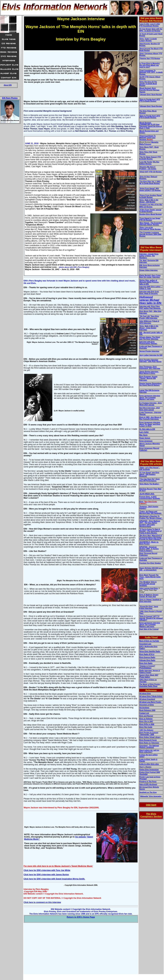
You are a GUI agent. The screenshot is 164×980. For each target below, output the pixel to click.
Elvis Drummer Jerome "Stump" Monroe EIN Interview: (148, 378)
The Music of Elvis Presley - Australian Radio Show (150, 685)
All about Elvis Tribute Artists (151, 696)
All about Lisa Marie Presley (150, 702)
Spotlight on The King (148, 792)
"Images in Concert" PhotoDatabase (147, 667)
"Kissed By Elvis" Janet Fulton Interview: (149, 607)
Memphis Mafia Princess (149, 143)
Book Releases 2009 (147, 710)
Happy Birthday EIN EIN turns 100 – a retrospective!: (151, 569)
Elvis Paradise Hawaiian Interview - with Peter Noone (151, 361)
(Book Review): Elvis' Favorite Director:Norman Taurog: (149, 90)
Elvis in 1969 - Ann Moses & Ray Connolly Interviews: (150, 418)
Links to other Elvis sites (149, 764)
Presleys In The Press (148, 782)
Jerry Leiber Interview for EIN (151, 355)
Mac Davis (144, 435)
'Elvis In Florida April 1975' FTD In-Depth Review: (150, 100)
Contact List (144, 713)
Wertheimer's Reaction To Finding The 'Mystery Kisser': (151, 517)
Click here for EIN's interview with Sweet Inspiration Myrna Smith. (54, 879)
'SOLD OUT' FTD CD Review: (151, 172)
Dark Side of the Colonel (149, 629)
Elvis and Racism (146, 716)
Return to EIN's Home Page (81, 917)
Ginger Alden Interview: (149, 270)
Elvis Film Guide (146, 727)
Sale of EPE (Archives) (148, 784)
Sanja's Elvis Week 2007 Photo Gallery (149, 676)
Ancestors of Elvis (147, 705)
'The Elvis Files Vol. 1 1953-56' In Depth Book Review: (150, 183)
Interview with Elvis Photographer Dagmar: (148, 343)
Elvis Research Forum (148, 740)
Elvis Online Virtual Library (150, 737)
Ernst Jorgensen (146, 441)
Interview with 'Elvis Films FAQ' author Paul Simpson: (150, 307)
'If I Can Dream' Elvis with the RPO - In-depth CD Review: (151, 30)
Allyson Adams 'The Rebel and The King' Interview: (150, 338)
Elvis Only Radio (146, 663)
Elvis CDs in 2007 (146, 721)
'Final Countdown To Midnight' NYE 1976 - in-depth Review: (151, 72)
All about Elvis (145, 694)
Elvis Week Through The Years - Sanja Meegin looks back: (150, 577)
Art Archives (144, 708)
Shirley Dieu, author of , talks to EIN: (149, 282)
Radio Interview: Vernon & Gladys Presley (150, 672)
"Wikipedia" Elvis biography (150, 796)
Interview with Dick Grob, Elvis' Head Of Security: (149, 293)
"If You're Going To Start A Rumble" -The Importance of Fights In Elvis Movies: (151, 531)
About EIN (8, 85)
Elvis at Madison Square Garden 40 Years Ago (149, 596)
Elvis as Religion (146, 719)
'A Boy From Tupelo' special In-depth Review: (150, 211)
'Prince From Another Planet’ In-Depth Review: (151, 196)
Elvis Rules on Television (149, 743)
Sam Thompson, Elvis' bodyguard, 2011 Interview (150, 368)
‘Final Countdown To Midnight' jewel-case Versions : (148, 138)
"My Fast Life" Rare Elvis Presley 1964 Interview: (149, 317)
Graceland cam (145, 644)
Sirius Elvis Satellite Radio (150, 651)
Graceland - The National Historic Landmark (149, 747)
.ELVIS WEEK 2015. (147, 494)
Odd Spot (151, 805)
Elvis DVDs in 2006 (147, 724)
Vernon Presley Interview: (150, 351)
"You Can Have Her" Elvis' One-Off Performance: (150, 480)
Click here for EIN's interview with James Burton (46, 875)
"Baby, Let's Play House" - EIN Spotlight (150, 469)
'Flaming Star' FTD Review (150, 59)
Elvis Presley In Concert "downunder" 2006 (149, 734)
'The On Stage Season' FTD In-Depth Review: (150, 158)
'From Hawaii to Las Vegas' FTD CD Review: (150, 219)
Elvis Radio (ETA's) (147, 654)
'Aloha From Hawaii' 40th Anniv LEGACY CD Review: (150, 189)
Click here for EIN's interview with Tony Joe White (47, 870)
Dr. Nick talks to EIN (147, 429)
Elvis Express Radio (147, 657)
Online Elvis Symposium (149, 770)
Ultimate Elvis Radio (147, 660)
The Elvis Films (146, 111)
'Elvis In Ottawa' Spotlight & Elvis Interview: (150, 601)
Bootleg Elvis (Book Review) (151, 214)
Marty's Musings (145, 767)
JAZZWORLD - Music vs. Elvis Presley (149, 543)
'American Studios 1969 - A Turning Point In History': (149, 549)
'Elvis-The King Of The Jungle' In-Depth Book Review (148, 84)
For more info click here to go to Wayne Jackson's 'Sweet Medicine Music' (58, 866)
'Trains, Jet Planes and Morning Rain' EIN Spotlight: (151, 512)
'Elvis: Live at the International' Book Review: (150, 228)
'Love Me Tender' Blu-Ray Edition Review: (149, 163)
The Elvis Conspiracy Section (151, 815)
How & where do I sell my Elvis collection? (149, 751)
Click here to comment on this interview (42, 902)
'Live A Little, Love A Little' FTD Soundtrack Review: (150, 25)
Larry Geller (144, 432)
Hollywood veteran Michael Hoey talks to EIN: (151, 300)
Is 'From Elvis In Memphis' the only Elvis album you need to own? (150, 65)
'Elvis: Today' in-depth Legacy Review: (148, 40)
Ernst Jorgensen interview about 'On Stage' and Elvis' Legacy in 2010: (150, 424)
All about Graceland (147, 699)
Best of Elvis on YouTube (149, 641)
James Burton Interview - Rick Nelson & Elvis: (149, 373)
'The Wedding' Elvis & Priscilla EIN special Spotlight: (148, 584)
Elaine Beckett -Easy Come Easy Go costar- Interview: (150, 276)
